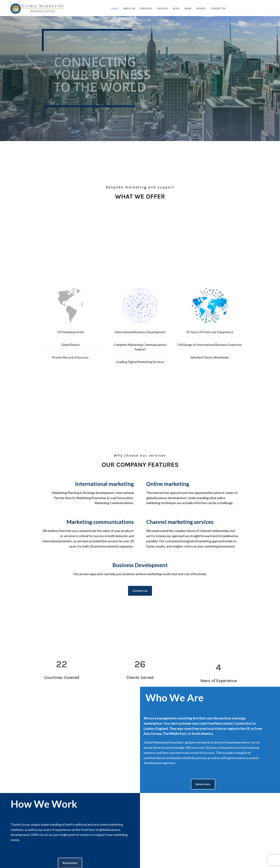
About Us (129, 8)
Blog (176, 8)
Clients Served (140, 677)
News (188, 8)
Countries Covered (62, 677)
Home (115, 8)
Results (163, 8)
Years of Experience (218, 681)
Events (201, 8)
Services (146, 8)
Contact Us (218, 8)
